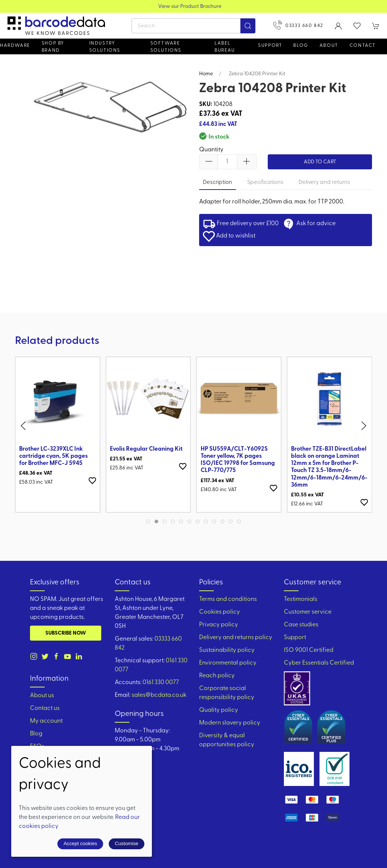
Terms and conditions (228, 599)
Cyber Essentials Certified (319, 663)
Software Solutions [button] (166, 47)
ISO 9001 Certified (309, 650)
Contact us (45, 708)
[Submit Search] (248, 26)
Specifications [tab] (265, 183)
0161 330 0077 (161, 683)
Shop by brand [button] (53, 47)
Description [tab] (217, 183)
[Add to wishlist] (92, 481)
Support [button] (270, 46)
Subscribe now (66, 633)
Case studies (301, 625)
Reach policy (217, 676)
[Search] (193, 26)
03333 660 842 (298, 25)
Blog (301, 46)
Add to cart (320, 162)
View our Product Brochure (194, 7)
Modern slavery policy (230, 723)
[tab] (148, 521)
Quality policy (219, 710)
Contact (363, 46)
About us (42, 696)
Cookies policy (220, 612)
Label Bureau (225, 47)
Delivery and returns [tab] (324, 183)
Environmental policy (228, 663)
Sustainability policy (227, 650)
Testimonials (301, 599)
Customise (127, 843)
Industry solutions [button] (105, 47)
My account (46, 721)
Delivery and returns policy (236, 638)
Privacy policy (219, 625)
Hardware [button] (15, 46)
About (329, 46)
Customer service (308, 612)
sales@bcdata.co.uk (159, 695)
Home (206, 74)
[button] (357, 26)
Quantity (211, 150)
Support (295, 638)
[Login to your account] (338, 26)
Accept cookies (80, 843)
